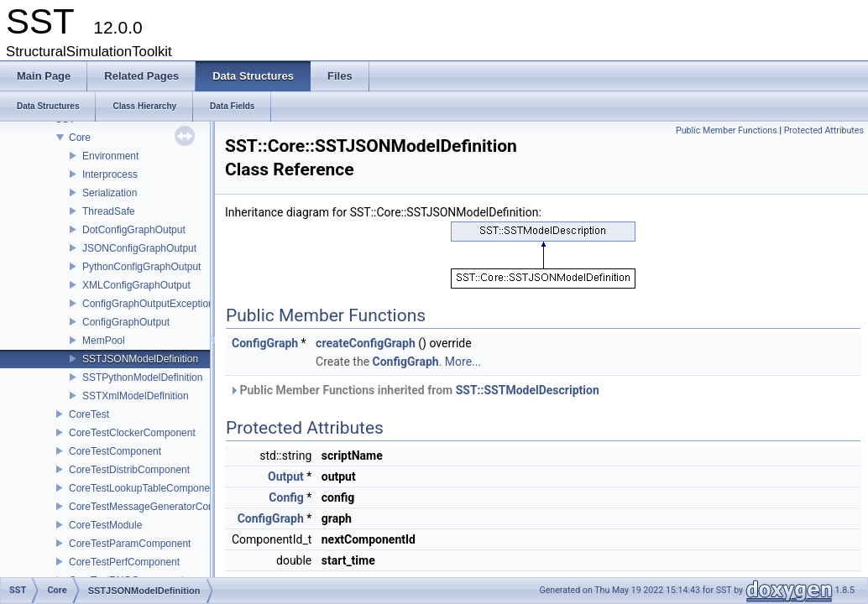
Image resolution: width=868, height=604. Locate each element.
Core (80, 138)
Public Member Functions (727, 130)
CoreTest (89, 414)
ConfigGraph (265, 343)
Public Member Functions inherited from (414, 390)
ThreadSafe (109, 211)
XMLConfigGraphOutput (136, 285)
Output (286, 476)
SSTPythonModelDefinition (142, 377)
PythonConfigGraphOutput (141, 267)
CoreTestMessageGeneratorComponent (158, 507)
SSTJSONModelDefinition (140, 359)
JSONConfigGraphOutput (139, 248)
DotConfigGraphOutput (134, 230)
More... (463, 362)
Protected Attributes (824, 130)
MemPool (104, 341)
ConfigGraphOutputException (148, 304)
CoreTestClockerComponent (132, 433)
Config (286, 497)
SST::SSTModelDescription (528, 390)
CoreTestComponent (115, 451)
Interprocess (110, 174)
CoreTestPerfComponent (124, 562)
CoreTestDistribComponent (129, 470)
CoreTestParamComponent (130, 544)
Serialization (110, 193)
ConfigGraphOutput (126, 322)
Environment (110, 156)
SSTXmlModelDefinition (136, 396)
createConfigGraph (366, 343)
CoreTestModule (105, 525)
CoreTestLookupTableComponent (144, 488)
